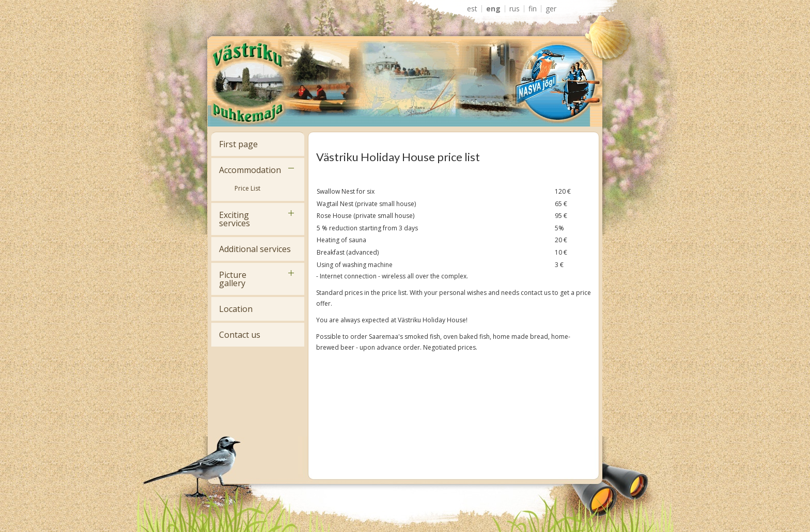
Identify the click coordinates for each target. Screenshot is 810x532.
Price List (247, 188)
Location (236, 309)
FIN (533, 9)
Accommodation (250, 170)
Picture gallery (233, 279)
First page (238, 144)
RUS (515, 9)
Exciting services (235, 219)
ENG (493, 9)
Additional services (255, 249)
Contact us (240, 335)
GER (551, 9)
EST (472, 9)
